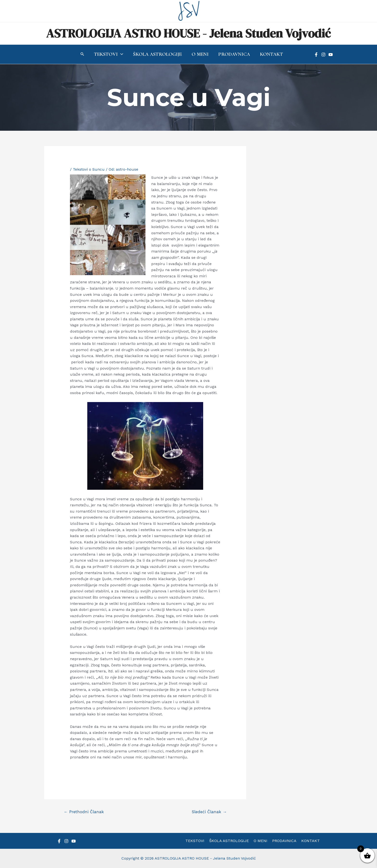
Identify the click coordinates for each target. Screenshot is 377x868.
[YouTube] (331, 55)
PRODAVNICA (283, 841)
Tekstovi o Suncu (89, 169)
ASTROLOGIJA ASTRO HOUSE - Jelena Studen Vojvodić (188, 33)
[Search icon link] (82, 55)
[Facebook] (316, 55)
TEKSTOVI (197, 841)
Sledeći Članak (209, 812)
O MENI (261, 841)
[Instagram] (323, 55)
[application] (120, 54)
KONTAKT (309, 841)
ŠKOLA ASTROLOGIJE (230, 841)
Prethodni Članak (84, 812)
